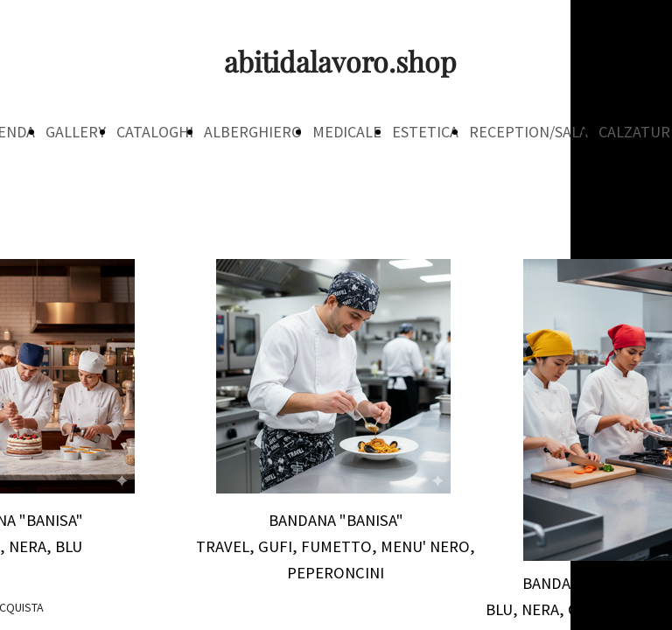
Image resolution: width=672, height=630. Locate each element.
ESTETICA (425, 132)
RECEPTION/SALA (528, 132)
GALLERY (76, 132)
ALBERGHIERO (253, 132)
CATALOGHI (155, 132)
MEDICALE (347, 132)
